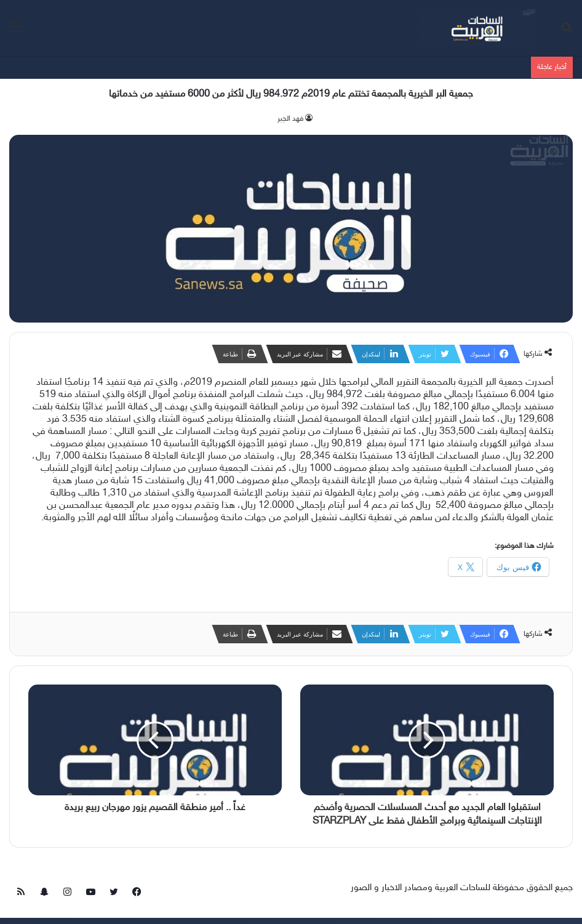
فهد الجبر (290, 119)
